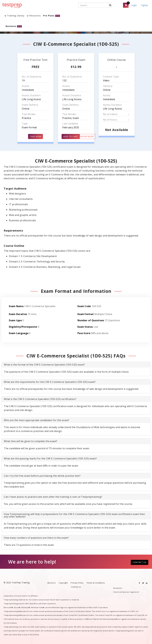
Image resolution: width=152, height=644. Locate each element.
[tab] (76, 365)
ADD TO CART (71, 136)
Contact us (76, 587)
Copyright (63, 583)
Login (134, 5)
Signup (145, 5)
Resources (34, 16)
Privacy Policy (77, 583)
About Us (51, 583)
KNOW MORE (87, 136)
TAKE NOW (35, 136)
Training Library (14, 16)
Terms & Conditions (96, 583)
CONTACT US (140, 562)
